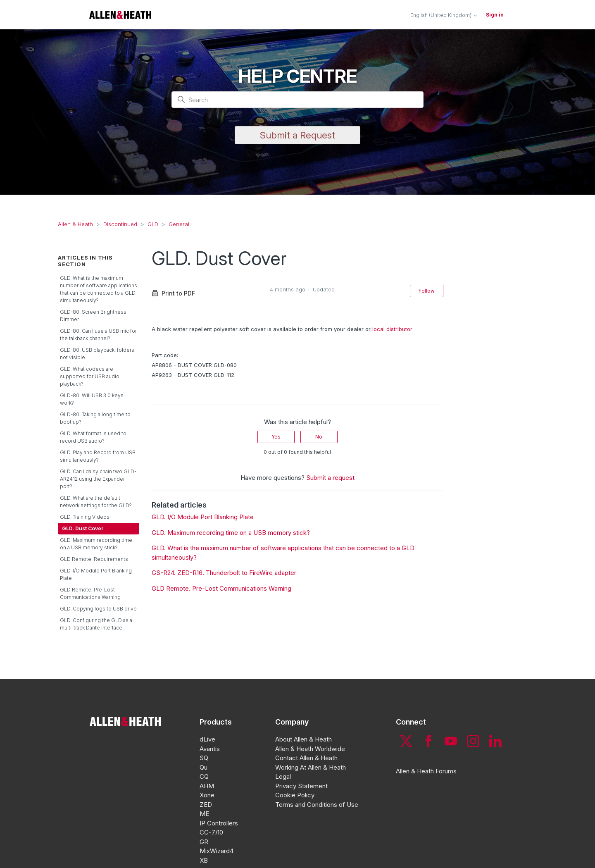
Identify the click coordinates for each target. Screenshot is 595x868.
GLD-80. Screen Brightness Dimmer (93, 316)
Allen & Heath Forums (426, 771)
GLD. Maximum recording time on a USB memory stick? (96, 544)
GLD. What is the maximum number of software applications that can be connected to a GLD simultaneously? (99, 289)
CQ (204, 776)
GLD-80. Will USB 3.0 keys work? (92, 399)
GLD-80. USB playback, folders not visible (97, 354)
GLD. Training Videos (85, 517)
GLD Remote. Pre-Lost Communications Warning (90, 593)
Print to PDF (173, 293)
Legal (283, 776)
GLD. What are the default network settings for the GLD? (96, 502)
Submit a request (330, 478)
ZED (206, 805)
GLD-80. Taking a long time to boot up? (95, 418)
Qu (203, 767)
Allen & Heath (75, 224)
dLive (207, 739)
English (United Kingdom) (444, 15)
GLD (153, 224)
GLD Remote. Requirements (94, 559)
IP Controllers (219, 823)
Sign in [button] (495, 15)
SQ (204, 758)
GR (204, 842)
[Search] (297, 100)
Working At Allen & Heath (311, 767)
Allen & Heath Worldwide (310, 749)
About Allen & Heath (303, 739)
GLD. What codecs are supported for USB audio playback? (90, 376)
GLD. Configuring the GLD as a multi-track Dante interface (96, 624)
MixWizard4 (217, 851)
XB (204, 860)
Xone (207, 795)
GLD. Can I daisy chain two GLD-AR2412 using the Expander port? (98, 479)
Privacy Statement (301, 786)
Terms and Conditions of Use (317, 805)
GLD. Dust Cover (83, 528)
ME (204, 814)
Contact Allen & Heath (306, 758)
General (179, 224)
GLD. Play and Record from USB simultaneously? (98, 456)
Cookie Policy (295, 795)
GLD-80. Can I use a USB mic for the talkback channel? (98, 335)
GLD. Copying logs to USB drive (98, 609)
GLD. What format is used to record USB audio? (93, 437)
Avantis (210, 749)
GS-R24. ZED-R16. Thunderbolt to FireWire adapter (224, 573)
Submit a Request (297, 135)
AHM (207, 786)
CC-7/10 (211, 832)
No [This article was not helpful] (319, 437)
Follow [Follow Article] (427, 291)
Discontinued (120, 224)
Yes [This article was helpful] (276, 437)
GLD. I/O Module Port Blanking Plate (96, 574)
